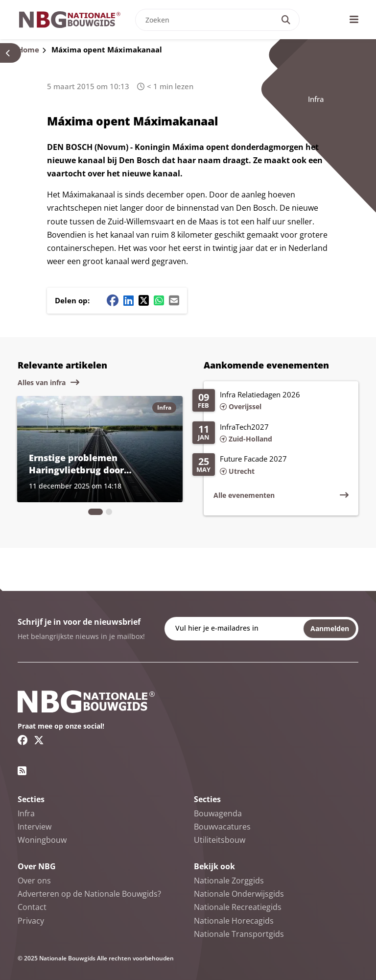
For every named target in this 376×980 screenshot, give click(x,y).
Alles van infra (42, 382)
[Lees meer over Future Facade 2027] (270, 465)
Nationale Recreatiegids (238, 907)
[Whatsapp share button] (159, 300)
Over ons (34, 881)
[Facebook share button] (113, 300)
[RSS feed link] (22, 771)
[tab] (95, 512)
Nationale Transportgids (239, 934)
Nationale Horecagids (234, 921)
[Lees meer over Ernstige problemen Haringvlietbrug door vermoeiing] (100, 449)
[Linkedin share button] (129, 300)
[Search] (286, 20)
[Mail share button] (174, 300)
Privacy (31, 921)
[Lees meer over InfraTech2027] (270, 434)
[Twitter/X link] (39, 740)
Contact (32, 907)
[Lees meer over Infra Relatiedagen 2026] (270, 401)
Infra (316, 99)
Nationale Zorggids (229, 881)
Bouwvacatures (222, 827)
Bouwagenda (218, 813)
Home (28, 49)
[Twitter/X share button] (144, 300)
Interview (35, 827)
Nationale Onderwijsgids (239, 894)
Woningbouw (42, 840)
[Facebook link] (23, 740)
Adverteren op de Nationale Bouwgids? (89, 894)
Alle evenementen (244, 495)
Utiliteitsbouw (220, 840)
